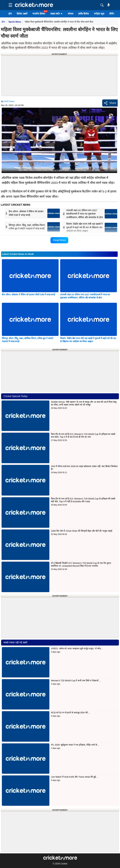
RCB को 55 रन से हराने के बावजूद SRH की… (70, 713)
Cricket (64, 864)
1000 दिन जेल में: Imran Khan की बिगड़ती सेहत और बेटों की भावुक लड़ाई (82, 531)
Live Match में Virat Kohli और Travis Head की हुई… (74, 777)
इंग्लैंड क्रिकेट (84, 14)
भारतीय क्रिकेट (39, 14)
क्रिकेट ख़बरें (22, 14)
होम (10, 14)
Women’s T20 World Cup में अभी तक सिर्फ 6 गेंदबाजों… (76, 681)
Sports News (15, 22)
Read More (59, 240)
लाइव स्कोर (57, 14)
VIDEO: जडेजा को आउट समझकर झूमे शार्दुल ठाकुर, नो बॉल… (77, 648)
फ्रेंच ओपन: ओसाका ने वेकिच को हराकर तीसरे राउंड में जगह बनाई (28, 295)
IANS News (9, 101)
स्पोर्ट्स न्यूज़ (99, 14)
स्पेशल (71, 14)
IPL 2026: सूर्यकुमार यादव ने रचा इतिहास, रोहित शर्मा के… (75, 745)
